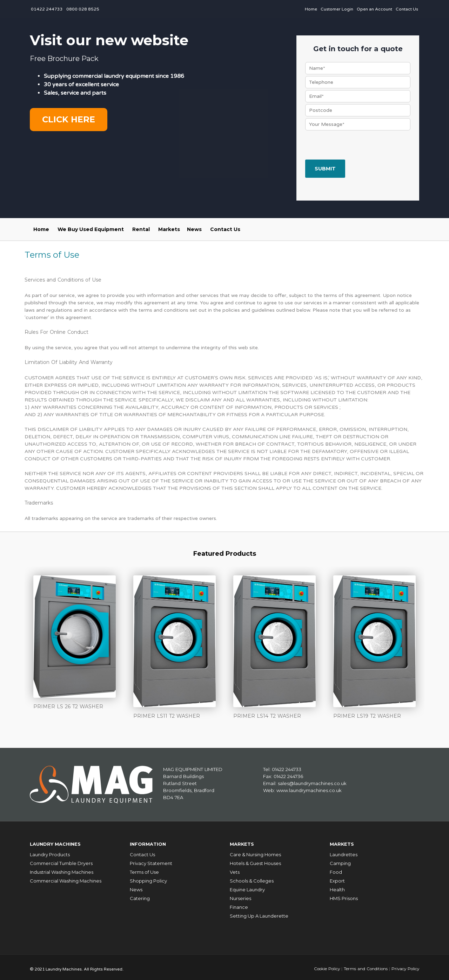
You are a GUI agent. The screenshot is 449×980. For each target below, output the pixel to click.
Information (150, 842)
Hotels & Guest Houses (255, 860)
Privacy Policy (405, 965)
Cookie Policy (324, 965)
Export (337, 878)
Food (336, 869)
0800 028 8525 (83, 9)
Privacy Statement (151, 860)
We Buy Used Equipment (91, 229)
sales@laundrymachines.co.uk (312, 783)
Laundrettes (344, 851)
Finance (239, 904)
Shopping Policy (148, 878)
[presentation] (358, 146)
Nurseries (240, 895)
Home (311, 9)
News (194, 229)
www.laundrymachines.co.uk (309, 790)
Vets (235, 869)
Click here (69, 119)
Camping (340, 860)
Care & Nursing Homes (255, 851)
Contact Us (407, 9)
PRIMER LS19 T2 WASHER (367, 716)
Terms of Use (144, 869)
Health (337, 886)
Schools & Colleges (252, 878)
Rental (141, 229)
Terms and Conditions (364, 965)
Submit (325, 169)
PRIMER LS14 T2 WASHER (267, 716)
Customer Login (337, 9)
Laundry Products (50, 851)
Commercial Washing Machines (66, 878)
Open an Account (374, 9)
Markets (169, 229)
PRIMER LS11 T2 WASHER (167, 716)
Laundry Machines (59, 842)
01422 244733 (47, 9)
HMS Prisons (344, 895)
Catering (140, 895)
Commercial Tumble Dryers (61, 860)
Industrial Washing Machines (62, 869)
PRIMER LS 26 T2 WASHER (68, 707)
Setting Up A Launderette (259, 913)
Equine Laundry (247, 886)
